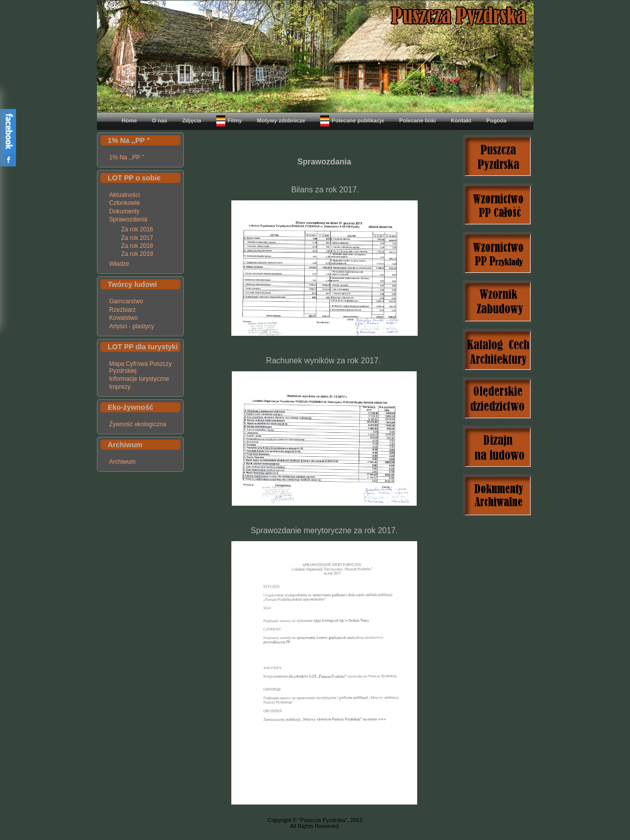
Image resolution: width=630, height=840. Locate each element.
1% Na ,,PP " (127, 157)
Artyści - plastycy (132, 326)
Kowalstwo (124, 318)
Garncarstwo (126, 301)
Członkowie (125, 203)
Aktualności (125, 195)
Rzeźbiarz (123, 310)
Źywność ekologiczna (138, 424)
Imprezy (120, 387)
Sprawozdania (128, 219)
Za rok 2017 (137, 238)
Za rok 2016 (137, 229)
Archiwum (123, 462)
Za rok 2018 (137, 246)
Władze (119, 264)
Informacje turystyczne (139, 379)
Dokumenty (125, 211)
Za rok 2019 (137, 254)
